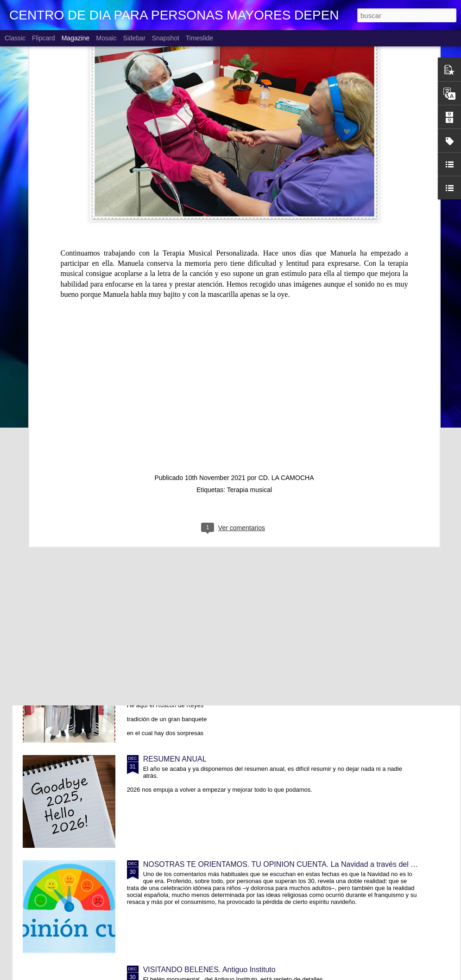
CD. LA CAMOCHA (286, 337)
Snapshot (166, 38)
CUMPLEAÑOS (169, 443)
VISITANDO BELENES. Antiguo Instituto (209, 970)
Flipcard (44, 38)
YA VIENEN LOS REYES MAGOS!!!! (203, 654)
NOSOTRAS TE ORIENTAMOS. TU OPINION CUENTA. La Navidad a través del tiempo (288, 864)
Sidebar (134, 38)
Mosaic (106, 38)
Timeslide (199, 38)
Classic (15, 38)
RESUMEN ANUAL (175, 759)
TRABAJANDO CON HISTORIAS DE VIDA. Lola (223, 548)
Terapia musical (249, 349)
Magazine (76, 38)
